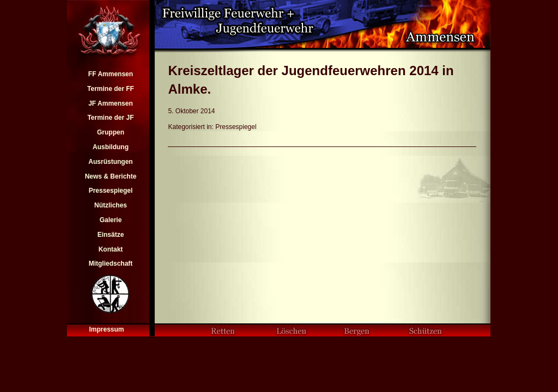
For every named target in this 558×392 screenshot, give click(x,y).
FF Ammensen (111, 74)
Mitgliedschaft (111, 264)
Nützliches (111, 205)
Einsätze (111, 235)
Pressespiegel (111, 191)
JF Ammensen (111, 103)
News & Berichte (111, 176)
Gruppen (111, 132)
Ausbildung (111, 147)
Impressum (106, 329)
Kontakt (111, 249)
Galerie (111, 220)
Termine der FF (111, 89)
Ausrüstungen (110, 162)
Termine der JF (110, 118)
